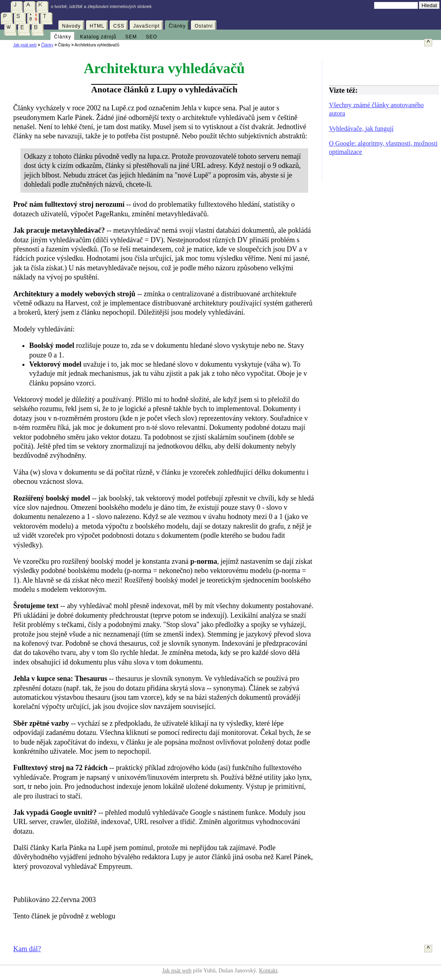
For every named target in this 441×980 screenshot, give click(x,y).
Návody (71, 26)
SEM (131, 37)
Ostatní (204, 26)
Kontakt (268, 970)
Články (177, 26)
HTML (97, 26)
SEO (151, 37)
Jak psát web (25, 45)
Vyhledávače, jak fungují (361, 129)
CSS (119, 26)
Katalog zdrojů (98, 37)
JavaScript (146, 26)
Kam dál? (27, 949)
